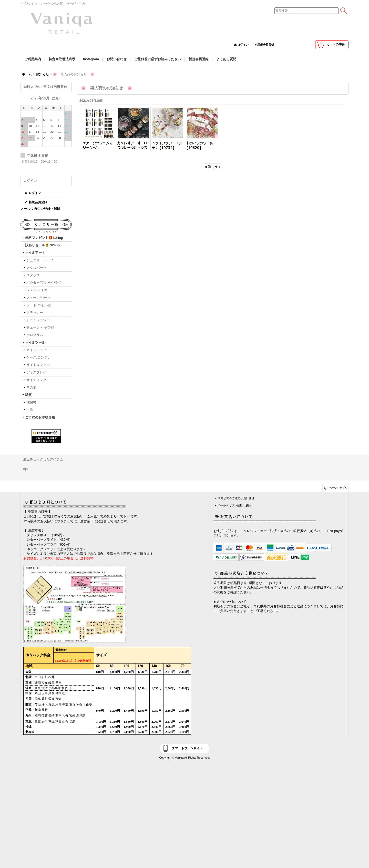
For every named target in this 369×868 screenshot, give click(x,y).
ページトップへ (338, 488)
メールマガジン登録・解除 (40, 209)
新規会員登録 (266, 45)
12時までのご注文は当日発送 (236, 498)
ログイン (243, 45)
